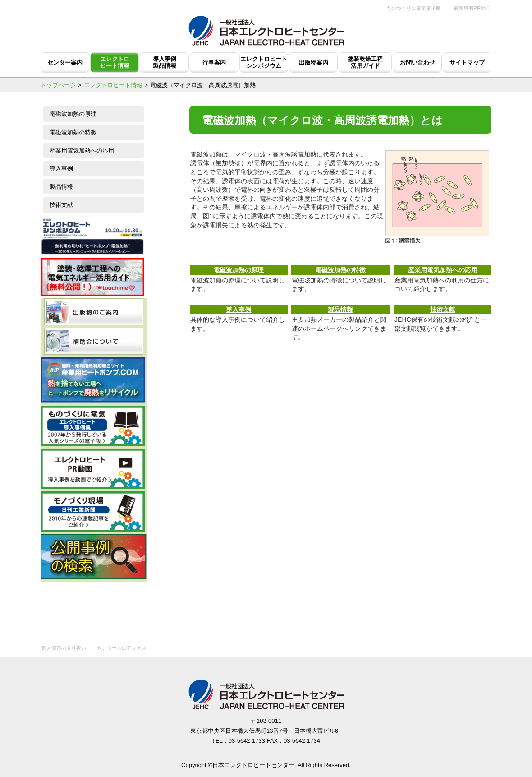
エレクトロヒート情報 (113, 85)
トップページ (58, 85)
